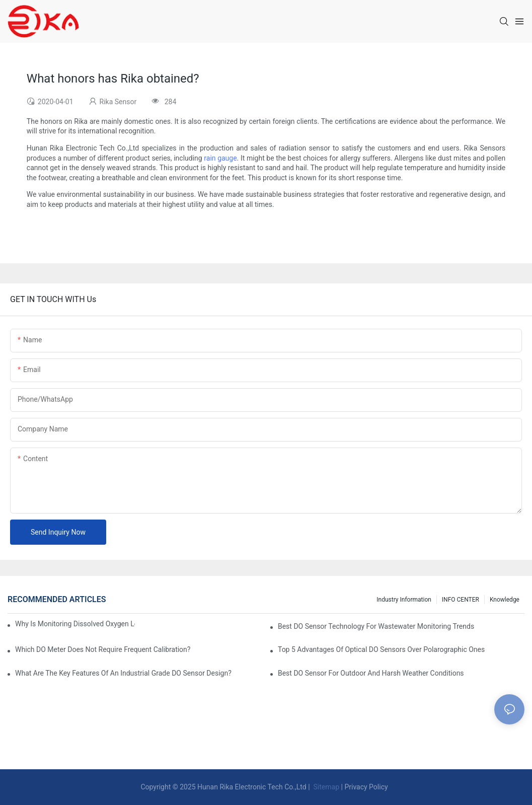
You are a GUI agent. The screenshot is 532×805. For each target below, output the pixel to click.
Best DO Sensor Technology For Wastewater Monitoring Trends (376, 626)
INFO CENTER (461, 600)
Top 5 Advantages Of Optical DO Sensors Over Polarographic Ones (381, 649)
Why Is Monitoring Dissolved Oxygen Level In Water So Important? (75, 624)
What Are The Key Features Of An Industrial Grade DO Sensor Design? (123, 673)
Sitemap (325, 787)
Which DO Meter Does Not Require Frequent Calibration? (103, 649)
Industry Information (404, 600)
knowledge (505, 600)
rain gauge (220, 158)
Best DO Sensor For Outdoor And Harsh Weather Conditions (371, 673)
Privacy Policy (366, 787)
